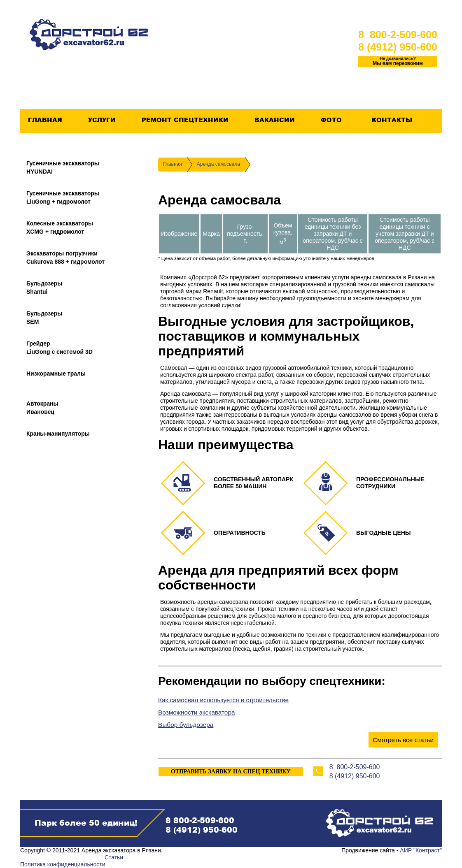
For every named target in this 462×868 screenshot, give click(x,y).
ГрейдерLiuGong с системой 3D (59, 348)
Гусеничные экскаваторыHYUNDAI (63, 167)
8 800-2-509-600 (398, 35)
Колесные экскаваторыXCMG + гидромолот (60, 227)
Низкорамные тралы (56, 374)
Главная (45, 120)
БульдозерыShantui (44, 288)
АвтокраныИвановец (42, 408)
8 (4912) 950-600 (398, 47)
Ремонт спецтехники (185, 120)
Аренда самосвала (218, 164)
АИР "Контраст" (421, 850)
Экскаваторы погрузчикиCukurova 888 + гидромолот (65, 258)
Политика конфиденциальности (63, 864)
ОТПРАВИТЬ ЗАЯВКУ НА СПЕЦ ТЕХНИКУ (231, 772)
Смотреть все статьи (403, 740)
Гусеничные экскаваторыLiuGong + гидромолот (63, 197)
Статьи (114, 857)
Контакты (392, 120)
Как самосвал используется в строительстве (223, 700)
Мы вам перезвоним (398, 61)
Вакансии (274, 120)
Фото (331, 120)
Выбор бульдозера (186, 725)
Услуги (102, 120)
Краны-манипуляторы (58, 434)
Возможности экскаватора (197, 712)
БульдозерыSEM (44, 318)
